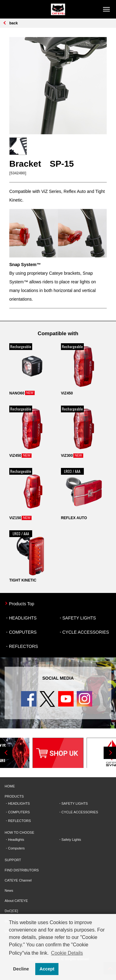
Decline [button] (21, 969)
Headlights (16, 840)
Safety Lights (71, 840)
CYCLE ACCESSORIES (86, 632)
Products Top (21, 604)
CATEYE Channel (18, 880)
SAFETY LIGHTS (79, 618)
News (9, 890)
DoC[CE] (11, 911)
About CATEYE (16, 901)
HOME (10, 786)
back (13, 23)
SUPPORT (13, 860)
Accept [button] (47, 969)
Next (110, 753)
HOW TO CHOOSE (19, 832)
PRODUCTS (14, 796)
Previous (6, 753)
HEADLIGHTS (23, 618)
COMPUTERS (23, 632)
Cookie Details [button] (67, 953)
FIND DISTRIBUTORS (22, 870)
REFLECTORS (24, 646)
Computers (16, 848)
